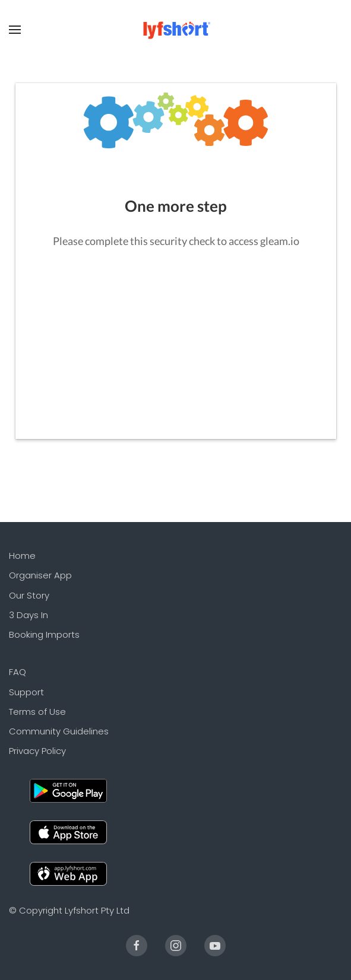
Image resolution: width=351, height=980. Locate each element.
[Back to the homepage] (175, 30)
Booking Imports (44, 634)
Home (22, 556)
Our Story (29, 595)
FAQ (18, 672)
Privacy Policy (37, 751)
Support (26, 692)
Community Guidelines (59, 731)
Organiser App (40, 575)
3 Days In (29, 615)
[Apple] (68, 831)
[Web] (68, 873)
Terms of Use (37, 712)
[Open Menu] (15, 30)
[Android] (68, 790)
